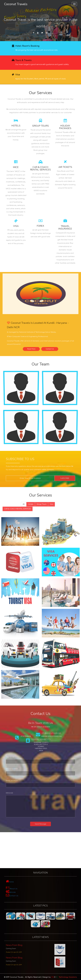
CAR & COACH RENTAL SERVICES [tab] (25, 508)
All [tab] (29, 505)
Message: (20, 797)
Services (22, 890)
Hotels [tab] (34, 505)
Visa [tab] (48, 505)
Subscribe (57, 478)
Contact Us (47, 345)
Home (21, 883)
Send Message (40, 824)
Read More (34, 345)
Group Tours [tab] (41, 505)
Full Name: (20, 758)
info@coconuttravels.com (48, 737)
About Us (22, 887)
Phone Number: (21, 770)
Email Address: (21, 782)
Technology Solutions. (64, 977)
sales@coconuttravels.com (48, 739)
